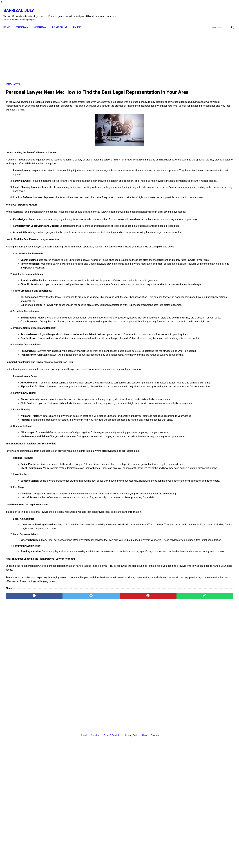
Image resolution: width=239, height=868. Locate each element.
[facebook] (208, 11)
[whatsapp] (140, 721)
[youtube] (223, 11)
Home (9, 22)
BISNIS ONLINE (62, 22)
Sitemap (155, 750)
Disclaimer (96, 750)
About (145, 750)
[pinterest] (102, 721)
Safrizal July (21, 7)
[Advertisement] (82, 52)
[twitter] (216, 11)
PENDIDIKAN (24, 22)
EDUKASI (80, 22)
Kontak (84, 750)
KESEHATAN (42, 22)
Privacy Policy (132, 750)
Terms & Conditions (113, 750)
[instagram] (230, 11)
